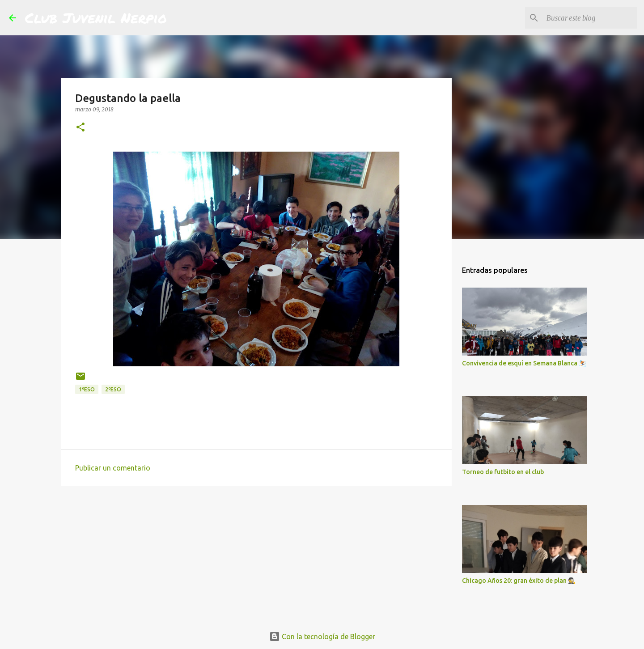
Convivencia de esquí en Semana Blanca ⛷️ (524, 363)
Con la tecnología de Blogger (322, 636)
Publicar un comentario (113, 468)
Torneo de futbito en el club (503, 472)
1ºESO (87, 389)
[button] (80, 128)
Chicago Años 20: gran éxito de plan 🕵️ (519, 581)
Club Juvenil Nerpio (96, 17)
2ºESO (113, 389)
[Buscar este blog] (590, 18)
